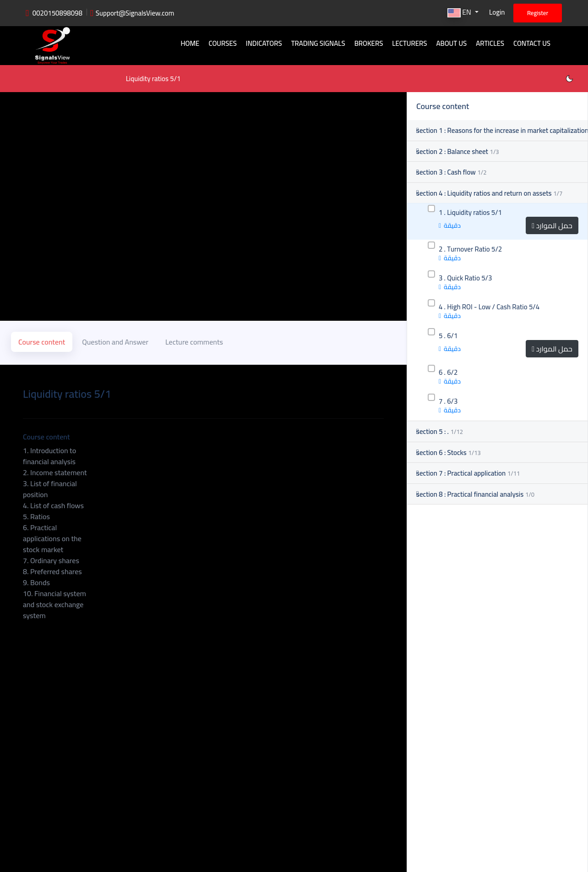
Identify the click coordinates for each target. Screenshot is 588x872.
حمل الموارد (552, 225)
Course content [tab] (42, 341)
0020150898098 (57, 13)
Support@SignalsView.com (135, 13)
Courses (222, 43)
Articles (490, 43)
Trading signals (318, 43)
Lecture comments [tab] (194, 341)
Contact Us (532, 43)
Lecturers (409, 43)
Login (497, 12)
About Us (451, 43)
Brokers (369, 43)
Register (538, 13)
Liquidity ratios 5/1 (154, 79)
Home (190, 43)
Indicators (264, 43)
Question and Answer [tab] (115, 341)
